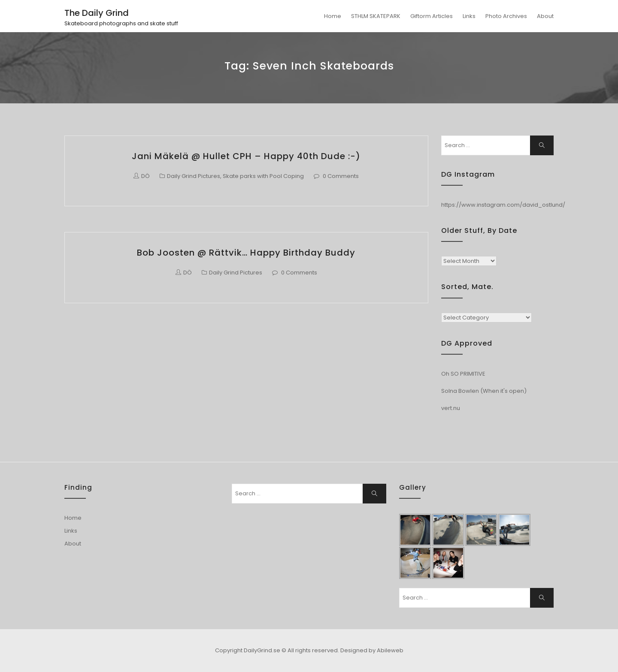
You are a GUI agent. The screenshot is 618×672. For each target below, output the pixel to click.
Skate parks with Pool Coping (263, 176)
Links (469, 16)
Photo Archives (506, 16)
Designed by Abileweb (372, 650)
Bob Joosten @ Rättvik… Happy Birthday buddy (246, 253)
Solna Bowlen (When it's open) (484, 391)
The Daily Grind (97, 13)
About (545, 16)
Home (333, 16)
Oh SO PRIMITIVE (463, 374)
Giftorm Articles (432, 16)
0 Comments (341, 176)
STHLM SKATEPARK (376, 16)
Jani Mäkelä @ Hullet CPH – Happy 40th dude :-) (246, 156)
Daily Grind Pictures (194, 176)
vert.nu (451, 408)
